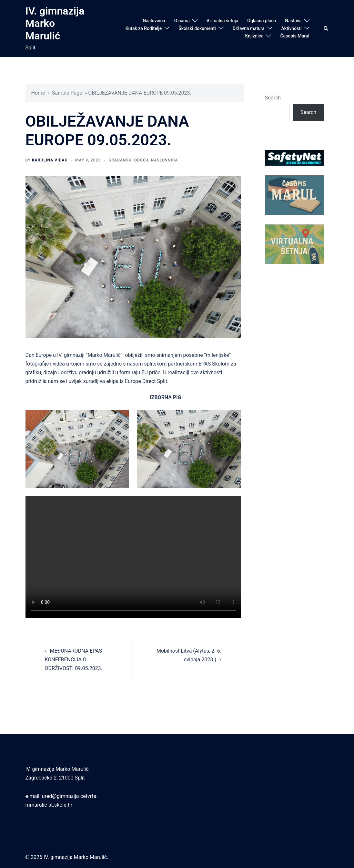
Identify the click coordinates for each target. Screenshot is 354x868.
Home (38, 93)
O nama (182, 21)
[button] (326, 28)
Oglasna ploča (262, 21)
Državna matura (249, 28)
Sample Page (67, 93)
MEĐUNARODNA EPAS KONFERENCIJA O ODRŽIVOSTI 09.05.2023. (74, 660)
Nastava (293, 21)
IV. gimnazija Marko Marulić (55, 23)
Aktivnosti (292, 28)
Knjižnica (254, 36)
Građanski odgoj (128, 160)
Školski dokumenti (197, 28)
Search (273, 98)
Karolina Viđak (50, 160)
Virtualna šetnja (223, 21)
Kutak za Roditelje (144, 28)
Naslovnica (154, 21)
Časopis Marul (295, 36)
